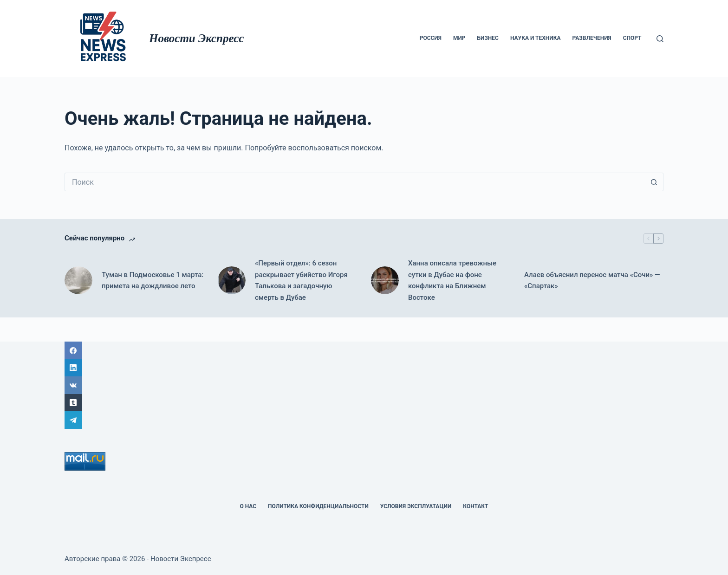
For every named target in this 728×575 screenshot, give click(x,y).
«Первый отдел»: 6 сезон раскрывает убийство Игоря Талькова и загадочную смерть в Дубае (301, 280)
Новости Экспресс (196, 38)
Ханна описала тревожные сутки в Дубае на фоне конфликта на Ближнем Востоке (452, 280)
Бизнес (488, 38)
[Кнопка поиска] (654, 182)
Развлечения (592, 38)
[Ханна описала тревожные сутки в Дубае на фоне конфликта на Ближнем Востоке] (385, 280)
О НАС (248, 506)
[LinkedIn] (364, 368)
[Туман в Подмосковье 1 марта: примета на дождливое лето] (78, 280)
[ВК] (364, 385)
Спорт (632, 38)
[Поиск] (660, 39)
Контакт (475, 506)
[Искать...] (355, 182)
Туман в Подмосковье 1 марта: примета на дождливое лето (153, 281)
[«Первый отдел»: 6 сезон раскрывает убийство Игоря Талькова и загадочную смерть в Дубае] (232, 280)
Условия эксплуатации (416, 506)
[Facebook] (364, 350)
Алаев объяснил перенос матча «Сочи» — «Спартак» (592, 281)
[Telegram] (364, 420)
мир (459, 38)
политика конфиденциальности (318, 506)
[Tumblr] (364, 403)
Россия (431, 38)
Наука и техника (536, 38)
